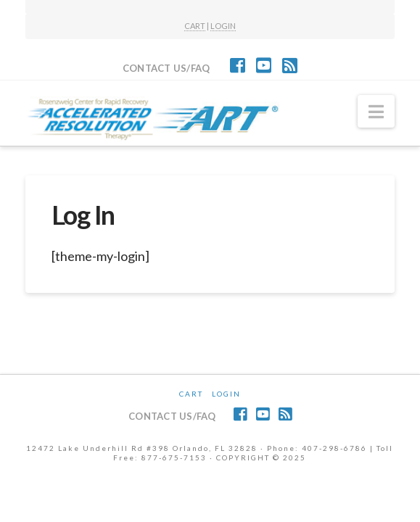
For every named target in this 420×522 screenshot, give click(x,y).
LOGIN (223, 26)
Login (226, 394)
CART (195, 26)
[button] (376, 112)
